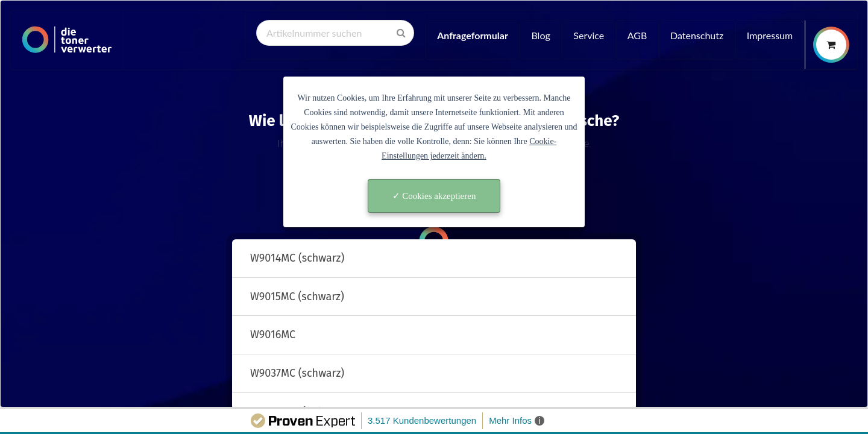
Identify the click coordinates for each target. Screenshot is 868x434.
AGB (637, 35)
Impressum (770, 35)
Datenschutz (697, 35)
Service (589, 35)
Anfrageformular (473, 35)
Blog (540, 35)
